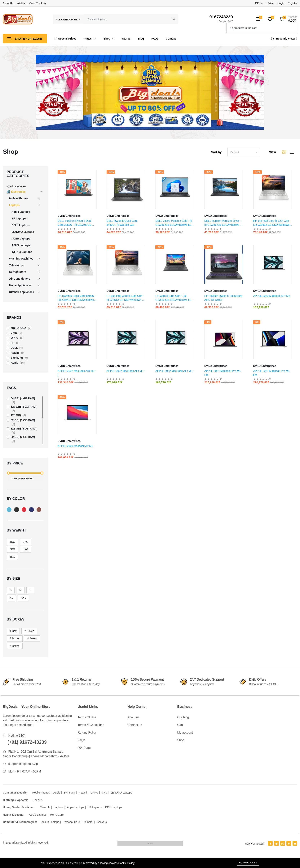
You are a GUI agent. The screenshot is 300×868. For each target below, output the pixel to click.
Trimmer (88, 822)
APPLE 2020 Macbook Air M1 (75, 446)
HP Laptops (95, 807)
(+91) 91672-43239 (27, 742)
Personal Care (71, 822)
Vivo (104, 793)
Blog (141, 39)
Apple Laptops (76, 807)
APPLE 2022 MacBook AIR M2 (271, 296)
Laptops (59, 807)
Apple (57, 793)
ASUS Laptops (38, 815)
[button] (287, 19)
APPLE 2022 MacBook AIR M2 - (126, 371)
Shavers (102, 822)
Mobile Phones (41, 793)
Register (293, 3)
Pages (90, 39)
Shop (109, 39)
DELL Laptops (114, 807)
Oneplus (37, 800)
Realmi (83, 793)
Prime (271, 3)
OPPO (94, 793)
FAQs (155, 39)
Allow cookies (248, 863)
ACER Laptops (50, 822)
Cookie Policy (126, 863)
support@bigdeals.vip (23, 764)
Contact (171, 39)
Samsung (69, 793)
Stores (126, 39)
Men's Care (57, 815)
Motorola (45, 807)
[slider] (9, 473)
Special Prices (65, 38)
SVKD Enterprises (69, 216)
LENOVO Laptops (121, 793)
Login (281, 3)
